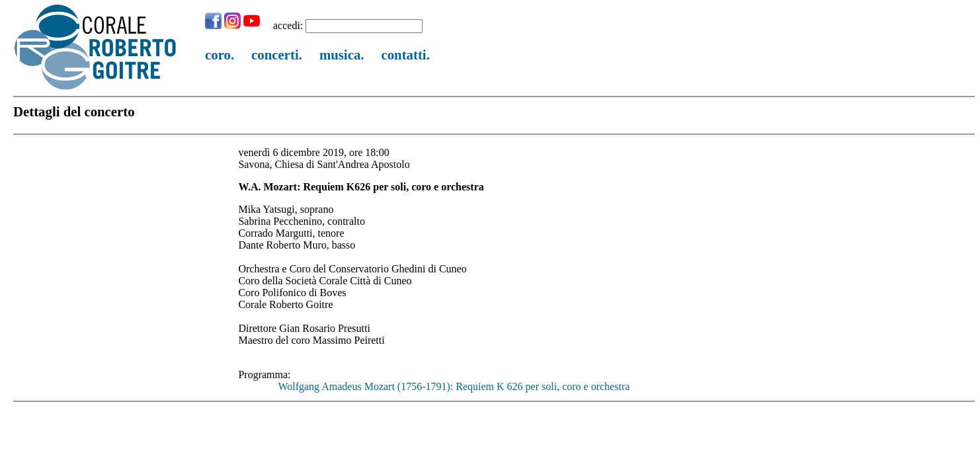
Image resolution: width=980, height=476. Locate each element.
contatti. (405, 55)
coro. (220, 55)
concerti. (277, 55)
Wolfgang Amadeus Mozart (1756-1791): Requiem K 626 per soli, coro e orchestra (454, 386)
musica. (342, 55)
